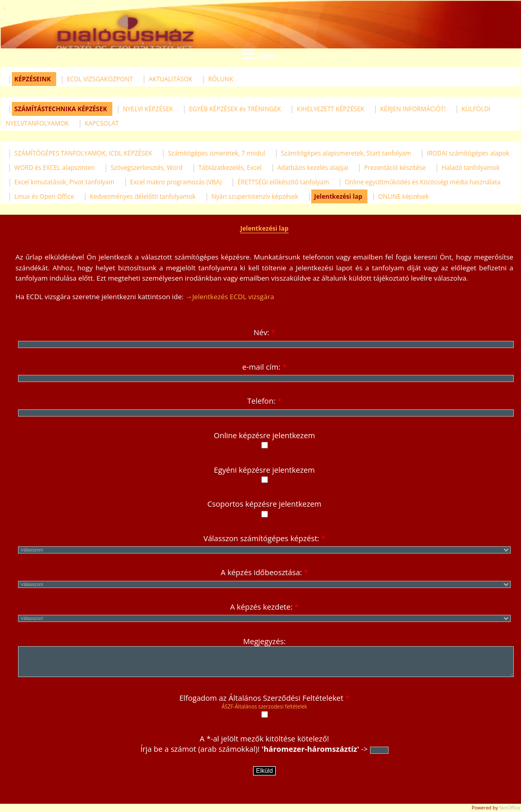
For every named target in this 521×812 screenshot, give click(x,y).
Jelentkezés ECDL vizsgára (233, 297)
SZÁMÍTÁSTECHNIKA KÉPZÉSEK (61, 109)
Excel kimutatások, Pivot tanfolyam (64, 182)
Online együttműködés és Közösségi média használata (423, 182)
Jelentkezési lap (338, 196)
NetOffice (510, 808)
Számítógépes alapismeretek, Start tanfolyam (346, 153)
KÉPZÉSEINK (33, 79)
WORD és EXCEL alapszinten (55, 168)
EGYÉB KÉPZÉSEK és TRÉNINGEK (235, 109)
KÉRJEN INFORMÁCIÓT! (413, 109)
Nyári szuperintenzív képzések (255, 196)
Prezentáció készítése (395, 168)
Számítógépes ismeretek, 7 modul (217, 153)
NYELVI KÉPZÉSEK (148, 109)
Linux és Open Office (44, 196)
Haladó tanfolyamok (471, 168)
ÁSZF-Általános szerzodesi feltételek (264, 706)
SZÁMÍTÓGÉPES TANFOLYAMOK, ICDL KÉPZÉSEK (83, 153)
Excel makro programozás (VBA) (176, 182)
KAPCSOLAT (102, 123)
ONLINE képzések (404, 196)
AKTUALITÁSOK (170, 79)
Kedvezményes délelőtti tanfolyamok (142, 196)
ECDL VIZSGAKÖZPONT (99, 79)
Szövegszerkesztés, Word (147, 168)
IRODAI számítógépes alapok (468, 153)
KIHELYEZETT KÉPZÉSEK (331, 109)
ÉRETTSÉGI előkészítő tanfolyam (283, 182)
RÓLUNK (221, 79)
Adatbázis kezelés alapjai (313, 168)
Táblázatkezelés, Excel (230, 168)
